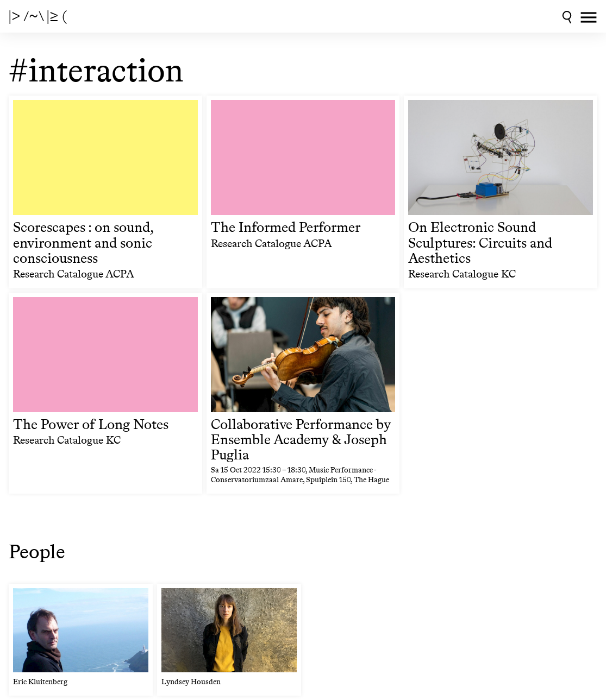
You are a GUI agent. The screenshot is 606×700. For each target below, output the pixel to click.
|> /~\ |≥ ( (38, 16)
